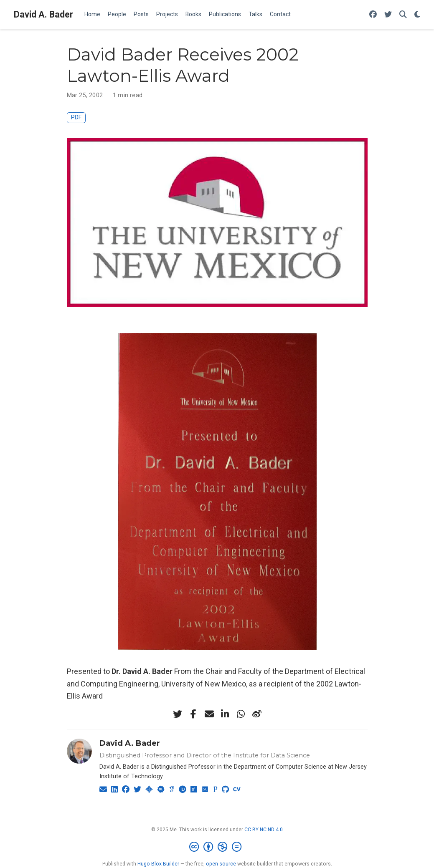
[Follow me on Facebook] (373, 15)
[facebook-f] (193, 714)
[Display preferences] (417, 15)
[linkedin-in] (225, 714)
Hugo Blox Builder (158, 864)
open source (221, 864)
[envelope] (209, 714)
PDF (76, 117)
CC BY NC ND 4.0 (264, 830)
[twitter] (178, 714)
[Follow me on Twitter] (388, 15)
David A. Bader (43, 14)
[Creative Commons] (217, 847)
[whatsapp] (241, 714)
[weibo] (257, 714)
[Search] (403, 15)
